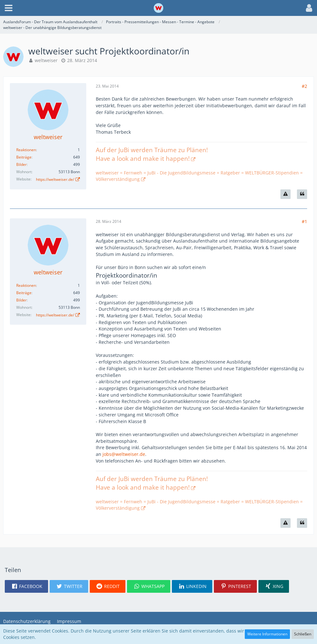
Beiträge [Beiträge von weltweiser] (24, 157)
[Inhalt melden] (285, 194)
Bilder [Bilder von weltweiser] (21, 164)
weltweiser (46, 60)
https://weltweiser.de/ (55, 179)
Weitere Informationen (267, 634)
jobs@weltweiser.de (124, 454)
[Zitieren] (302, 194)
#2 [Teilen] (304, 86)
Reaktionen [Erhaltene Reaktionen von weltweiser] (26, 150)
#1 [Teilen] (304, 221)
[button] (9, 8)
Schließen (303, 634)
